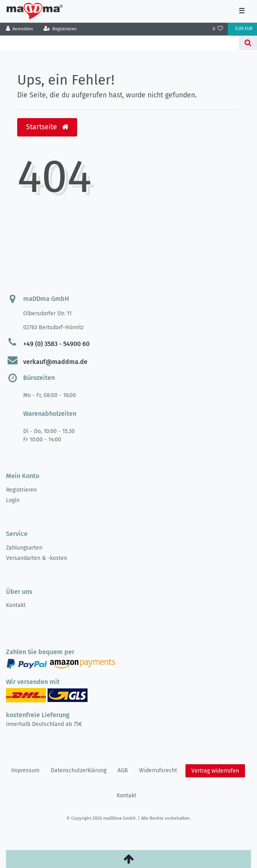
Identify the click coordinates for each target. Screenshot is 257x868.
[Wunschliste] (218, 29)
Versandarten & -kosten (37, 558)
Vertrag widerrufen (215, 771)
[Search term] (120, 43)
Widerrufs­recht (158, 770)
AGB (123, 770)
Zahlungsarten (24, 548)
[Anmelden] (20, 29)
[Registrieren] (60, 29)
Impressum (25, 770)
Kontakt (16, 605)
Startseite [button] (47, 127)
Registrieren (21, 490)
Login (13, 500)
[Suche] (248, 43)
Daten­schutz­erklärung (79, 770)
